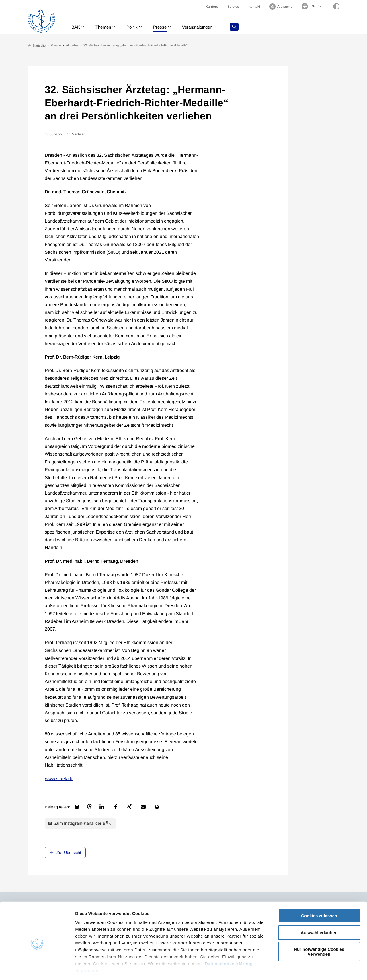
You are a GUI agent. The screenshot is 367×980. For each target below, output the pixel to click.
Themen (105, 27)
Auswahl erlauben (319, 908)
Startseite (37, 45)
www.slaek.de (59, 779)
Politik (135, 27)
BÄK (76, 27)
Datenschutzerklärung (229, 939)
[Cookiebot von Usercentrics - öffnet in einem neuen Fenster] (37, 969)
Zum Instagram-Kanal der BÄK (80, 824)
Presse (164, 27)
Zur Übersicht (69, 853)
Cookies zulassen (319, 892)
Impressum (88, 946)
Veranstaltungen (203, 27)
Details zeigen (305, 969)
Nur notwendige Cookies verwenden (319, 928)
